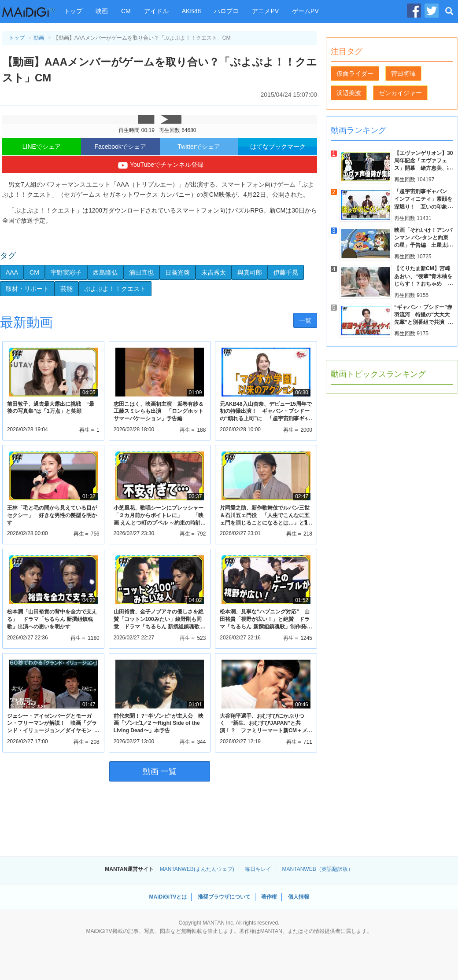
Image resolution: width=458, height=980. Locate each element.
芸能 (66, 289)
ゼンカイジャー (400, 93)
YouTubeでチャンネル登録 (160, 165)
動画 (39, 38)
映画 (102, 11)
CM (126, 11)
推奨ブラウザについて (224, 897)
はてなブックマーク (278, 147)
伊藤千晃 (286, 272)
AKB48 (192, 11)
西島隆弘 (105, 272)
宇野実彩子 (66, 272)
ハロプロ (226, 11)
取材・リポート (27, 289)
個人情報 (299, 897)
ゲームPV (305, 11)
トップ (73, 11)
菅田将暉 (403, 73)
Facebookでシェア (120, 147)
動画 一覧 (160, 771)
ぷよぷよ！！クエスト (115, 289)
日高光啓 (177, 272)
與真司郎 (250, 272)
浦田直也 (141, 272)
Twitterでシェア (199, 147)
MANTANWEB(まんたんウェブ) (197, 869)
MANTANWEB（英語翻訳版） (318, 869)
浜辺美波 (349, 93)
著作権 (269, 897)
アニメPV (265, 11)
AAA (12, 272)
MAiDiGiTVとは (168, 897)
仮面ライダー (355, 73)
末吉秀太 (214, 272)
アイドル (156, 11)
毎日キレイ (258, 869)
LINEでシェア (42, 147)
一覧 (305, 320)
